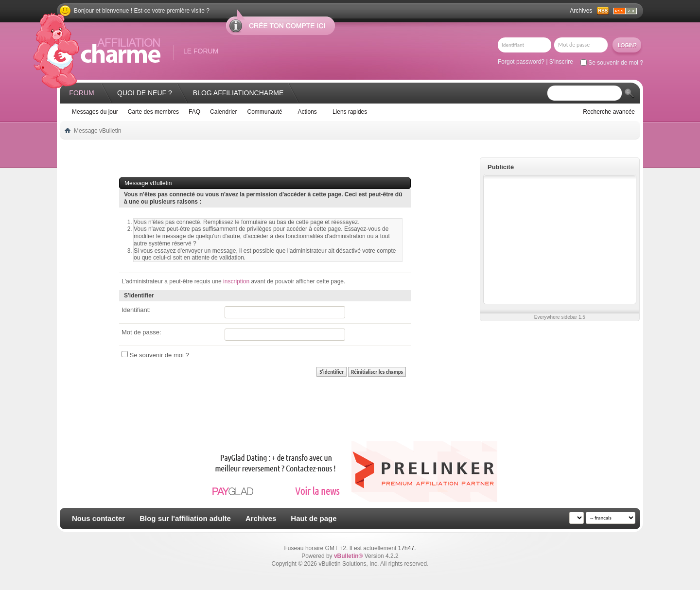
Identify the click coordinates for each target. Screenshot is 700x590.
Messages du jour (95, 112)
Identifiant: (136, 310)
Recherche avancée (609, 112)
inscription (236, 281)
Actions (307, 112)
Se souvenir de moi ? (612, 63)
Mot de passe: (141, 332)
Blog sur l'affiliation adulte (185, 518)
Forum (81, 93)
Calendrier (223, 112)
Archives (581, 11)
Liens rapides (350, 112)
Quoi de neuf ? (145, 93)
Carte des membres (153, 112)
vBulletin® (349, 556)
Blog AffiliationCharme (238, 93)
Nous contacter (98, 518)
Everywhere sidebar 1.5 (560, 317)
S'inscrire (561, 62)
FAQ (194, 112)
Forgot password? (521, 62)
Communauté (264, 112)
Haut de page (314, 518)
